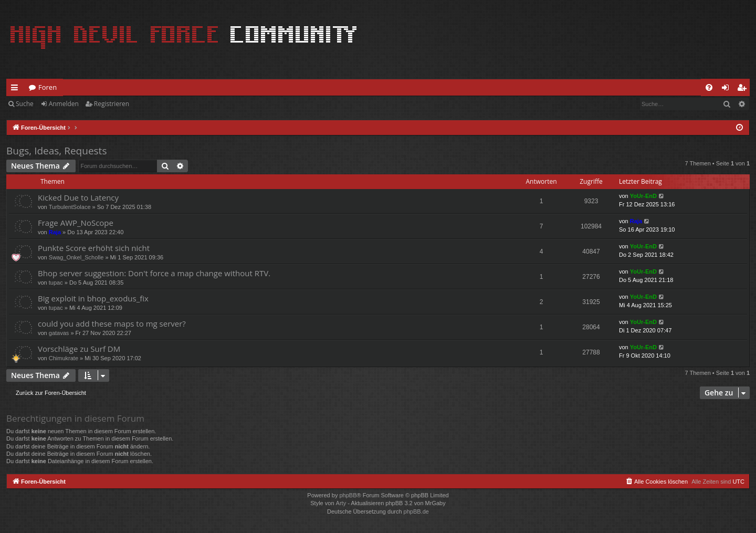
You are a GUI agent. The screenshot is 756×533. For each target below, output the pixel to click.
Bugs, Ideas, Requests (56, 151)
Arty (341, 503)
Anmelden (64, 104)
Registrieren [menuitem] (744, 89)
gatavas (59, 333)
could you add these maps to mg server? (112, 323)
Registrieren (112, 104)
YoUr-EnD (643, 196)
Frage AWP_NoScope (76, 223)
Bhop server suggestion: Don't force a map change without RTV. (154, 273)
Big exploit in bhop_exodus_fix (93, 298)
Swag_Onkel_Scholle (76, 257)
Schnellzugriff (17, 89)
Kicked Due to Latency (78, 197)
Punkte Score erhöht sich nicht (94, 248)
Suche (25, 104)
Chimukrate (64, 358)
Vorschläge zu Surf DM (79, 349)
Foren (48, 87)
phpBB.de (416, 511)
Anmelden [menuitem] (728, 89)
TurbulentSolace (70, 207)
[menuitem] (709, 87)
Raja (55, 232)
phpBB (348, 495)
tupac (56, 283)
